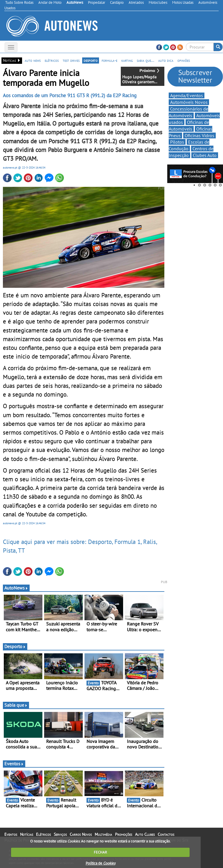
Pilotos (177, 142)
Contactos (166, 834)
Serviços (60, 834)
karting (127, 60)
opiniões (184, 60)
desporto (91, 60)
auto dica (166, 60)
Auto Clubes (145, 834)
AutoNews (16, 588)
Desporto (15, 646)
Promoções (124, 834)
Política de (100, 863)
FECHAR (100, 852)
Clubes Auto (205, 155)
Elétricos (43, 834)
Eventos (14, 764)
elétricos (52, 60)
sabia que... (145, 60)
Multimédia (103, 834)
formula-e (109, 60)
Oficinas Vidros (199, 135)
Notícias (27, 834)
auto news (33, 60)
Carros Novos (81, 834)
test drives (71, 60)
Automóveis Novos (189, 102)
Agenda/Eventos (187, 95)
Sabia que (16, 705)
